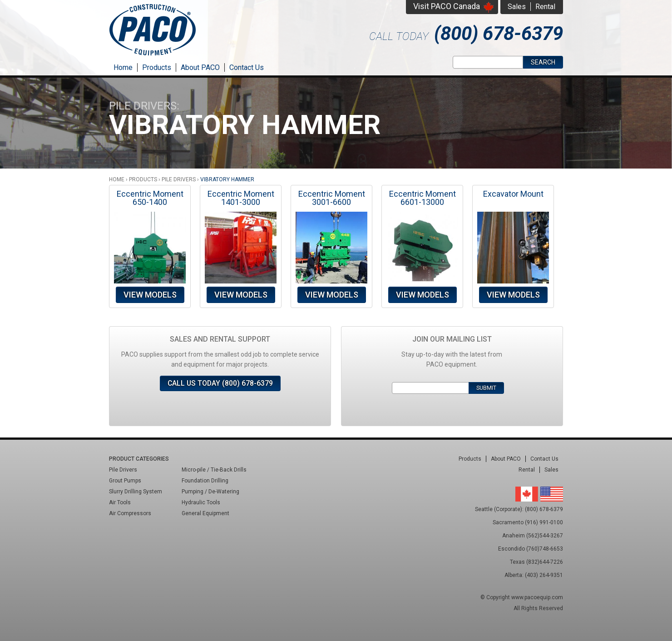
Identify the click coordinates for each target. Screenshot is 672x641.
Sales (517, 7)
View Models (150, 295)
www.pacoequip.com (537, 597)
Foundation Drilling (205, 481)
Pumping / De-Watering (210, 492)
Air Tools (120, 502)
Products (157, 67)
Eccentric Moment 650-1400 (150, 198)
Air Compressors (130, 513)
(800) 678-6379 (499, 33)
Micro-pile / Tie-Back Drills (214, 470)
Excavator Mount (513, 194)
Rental (545, 7)
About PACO (200, 67)
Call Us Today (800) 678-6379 (220, 383)
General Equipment (205, 513)
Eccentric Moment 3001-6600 (332, 198)
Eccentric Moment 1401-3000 (241, 198)
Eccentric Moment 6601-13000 (422, 198)
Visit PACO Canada (447, 6)
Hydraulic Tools (201, 502)
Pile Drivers (179, 179)
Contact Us (247, 67)
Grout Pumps (125, 481)
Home (123, 67)
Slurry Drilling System (136, 492)
